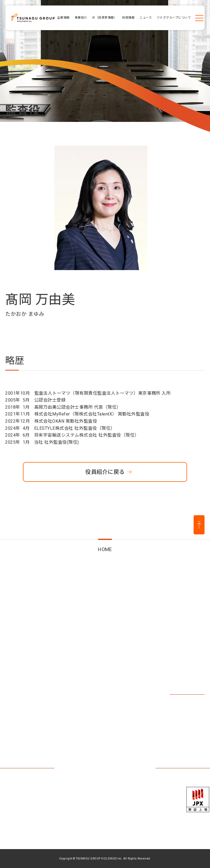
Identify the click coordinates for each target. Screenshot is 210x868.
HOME (105, 549)
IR (97, 644)
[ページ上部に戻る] (199, 525)
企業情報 (17, 644)
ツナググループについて (28, 723)
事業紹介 (64, 646)
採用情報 (175, 646)
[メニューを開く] (199, 18)
